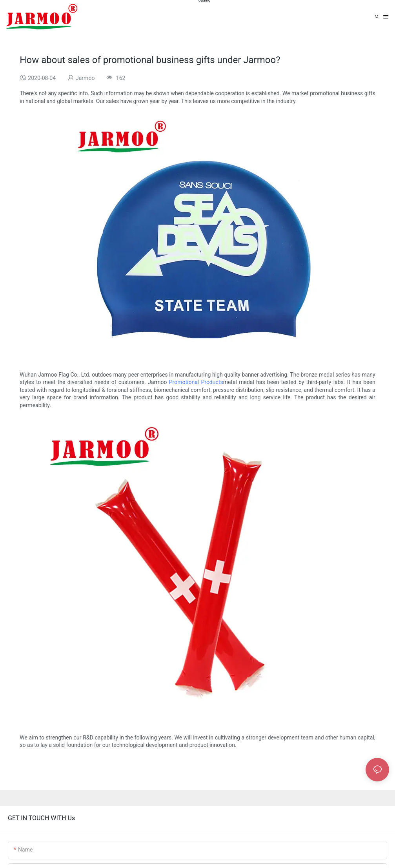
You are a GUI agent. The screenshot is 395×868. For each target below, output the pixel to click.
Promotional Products (196, 382)
